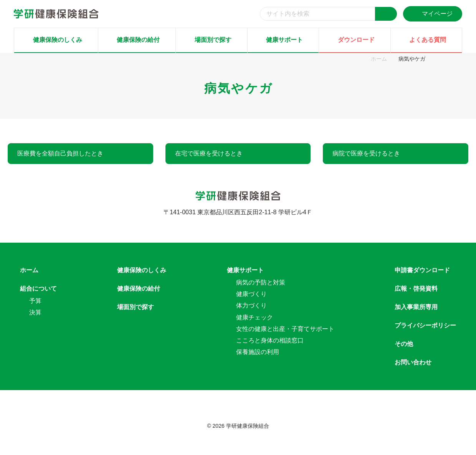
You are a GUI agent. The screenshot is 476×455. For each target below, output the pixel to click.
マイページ (433, 14)
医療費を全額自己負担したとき (60, 153)
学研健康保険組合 (248, 426)
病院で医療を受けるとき (366, 153)
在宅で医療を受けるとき (209, 153)
